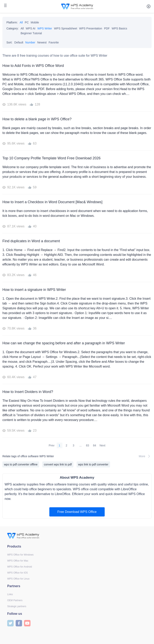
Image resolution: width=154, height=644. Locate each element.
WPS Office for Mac (18, 561)
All (21, 22)
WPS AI (30, 28)
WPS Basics (119, 28)
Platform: (12, 22)
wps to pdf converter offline (21, 464)
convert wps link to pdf (58, 464)
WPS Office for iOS (17, 573)
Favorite (54, 42)
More (145, 456)
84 (95, 445)
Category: (13, 28)
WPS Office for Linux (18, 579)
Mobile (35, 22)
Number (30, 42)
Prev (52, 445)
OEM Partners (15, 600)
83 (88, 445)
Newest (42, 42)
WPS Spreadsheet (65, 28)
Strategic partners (17, 606)
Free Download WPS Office (77, 512)
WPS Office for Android (20, 567)
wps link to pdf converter (93, 464)
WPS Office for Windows (20, 555)
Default (19, 42)
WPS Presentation (91, 28)
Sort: (9, 42)
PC (27, 22)
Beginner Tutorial (31, 33)
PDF (107, 28)
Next (103, 445)
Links (10, 594)
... (81, 445)
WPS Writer (45, 28)
